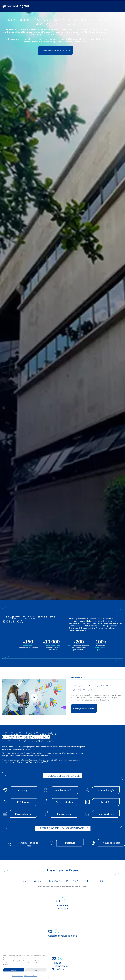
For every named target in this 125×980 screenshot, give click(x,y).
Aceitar (14, 970)
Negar (36, 970)
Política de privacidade (30, 976)
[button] (45, 951)
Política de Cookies (17, 976)
